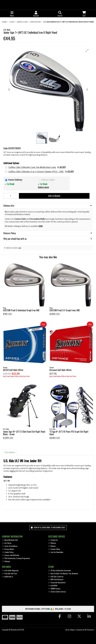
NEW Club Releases (56, 579)
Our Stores (7, 543)
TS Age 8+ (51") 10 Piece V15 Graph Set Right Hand (69, 433)
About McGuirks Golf (10, 540)
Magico (73, 630)
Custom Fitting (54, 549)
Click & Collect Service (57, 592)
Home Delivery (15, 180)
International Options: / (48, 609)
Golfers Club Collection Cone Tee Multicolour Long (37, 167)
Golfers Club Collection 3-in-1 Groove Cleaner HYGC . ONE (41, 172)
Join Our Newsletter (56, 552)
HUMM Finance (54, 589)
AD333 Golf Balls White (13, 370)
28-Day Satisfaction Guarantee (60, 570)
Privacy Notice (8, 549)
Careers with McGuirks (11, 555)
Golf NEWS (53, 585)
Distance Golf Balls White (60, 370)
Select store (43, 187)
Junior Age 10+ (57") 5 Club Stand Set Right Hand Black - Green (24, 433)
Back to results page (14, 248)
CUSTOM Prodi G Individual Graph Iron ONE (21, 310)
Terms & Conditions (10, 546)
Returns (52, 546)
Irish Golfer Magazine (11, 570)
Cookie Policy (8, 552)
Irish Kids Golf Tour (10, 573)
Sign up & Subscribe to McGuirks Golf (48, 527)
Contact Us (53, 540)
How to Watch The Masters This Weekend (63, 573)
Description (10, 452)
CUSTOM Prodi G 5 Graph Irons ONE (65, 310)
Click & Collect (48, 180)
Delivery (52, 543)
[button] (87, 51)
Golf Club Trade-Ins (56, 576)
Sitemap (6, 561)
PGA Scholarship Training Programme (16, 558)
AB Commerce (89, 630)
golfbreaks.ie (8, 576)
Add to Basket (54, 196)
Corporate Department (57, 582)
